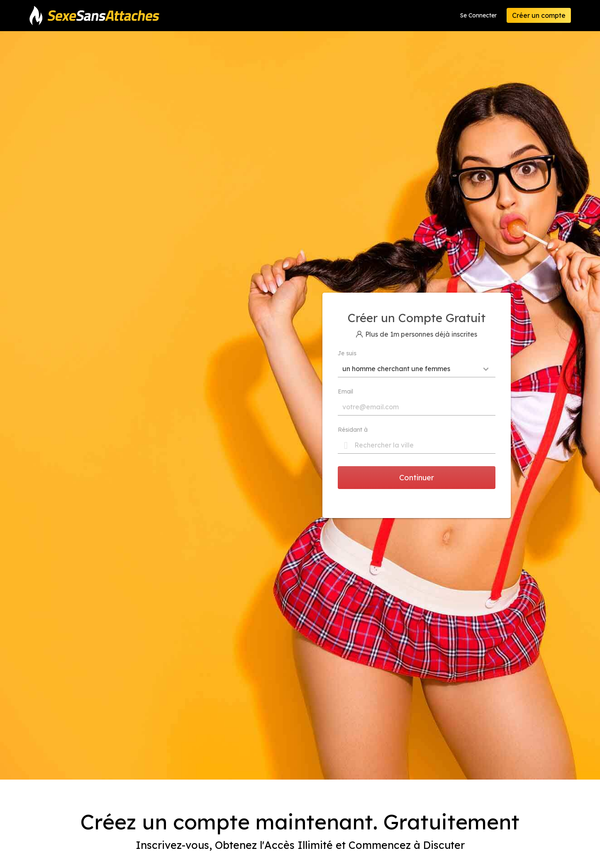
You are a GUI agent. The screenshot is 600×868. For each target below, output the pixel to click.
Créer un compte (539, 15)
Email (345, 391)
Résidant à (353, 430)
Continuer (417, 478)
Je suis (347, 353)
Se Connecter (478, 15)
